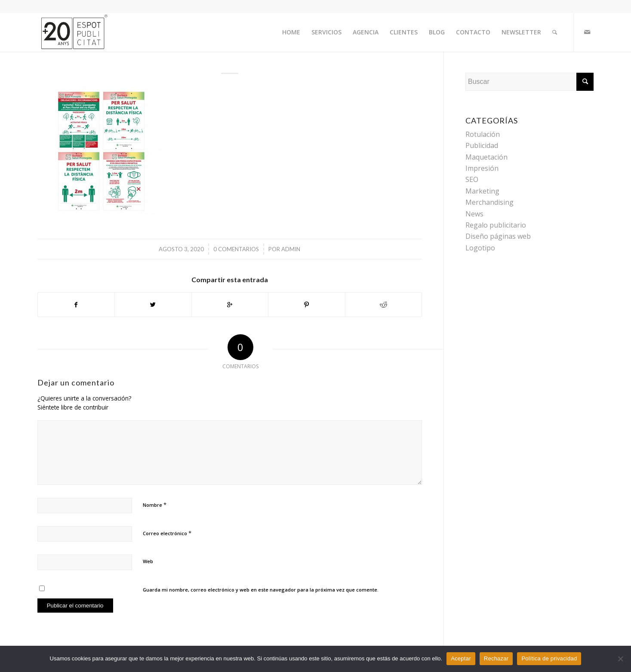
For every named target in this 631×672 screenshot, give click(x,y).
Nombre (155, 505)
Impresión (482, 168)
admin (291, 249)
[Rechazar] (620, 659)
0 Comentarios (236, 249)
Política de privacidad (549, 658)
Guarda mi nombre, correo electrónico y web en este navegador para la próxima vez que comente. (261, 590)
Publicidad (482, 145)
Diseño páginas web (498, 236)
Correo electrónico (167, 533)
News (474, 214)
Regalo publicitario (496, 225)
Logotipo (480, 248)
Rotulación (483, 134)
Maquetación (486, 157)
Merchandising (489, 202)
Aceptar (461, 658)
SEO (472, 179)
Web (148, 561)
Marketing (482, 191)
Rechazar (496, 658)
